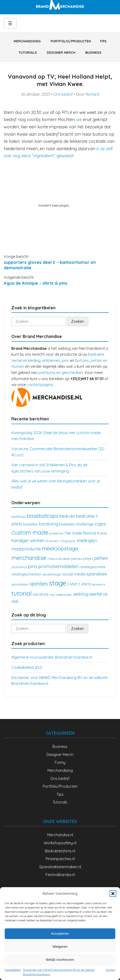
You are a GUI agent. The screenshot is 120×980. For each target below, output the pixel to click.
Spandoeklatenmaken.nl (60, 867)
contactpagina (40, 385)
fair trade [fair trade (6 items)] (74, 533)
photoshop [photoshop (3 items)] (19, 567)
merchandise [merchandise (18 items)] (29, 558)
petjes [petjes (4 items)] (88, 559)
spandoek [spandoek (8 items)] (97, 574)
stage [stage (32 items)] (58, 583)
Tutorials (28, 53)
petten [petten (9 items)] (101, 558)
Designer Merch (61, 53)
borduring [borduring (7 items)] (49, 524)
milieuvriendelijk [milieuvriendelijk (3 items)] (59, 559)
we (79, 119)
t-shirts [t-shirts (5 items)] (85, 584)
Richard (92, 94)
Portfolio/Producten (71, 41)
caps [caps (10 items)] (100, 524)
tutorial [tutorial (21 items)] (21, 593)
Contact (110, 970)
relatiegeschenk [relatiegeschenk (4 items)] (93, 567)
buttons (82, 360)
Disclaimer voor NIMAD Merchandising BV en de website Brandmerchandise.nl (59, 972)
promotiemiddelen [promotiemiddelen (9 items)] (58, 566)
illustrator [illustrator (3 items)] (52, 541)
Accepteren (60, 933)
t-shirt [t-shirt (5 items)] (73, 584)
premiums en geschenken (60, 373)
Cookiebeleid (13, 970)
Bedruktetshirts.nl (60, 851)
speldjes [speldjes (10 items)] (39, 584)
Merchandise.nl (60, 835)
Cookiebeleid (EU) (27, 667)
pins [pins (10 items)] (33, 566)
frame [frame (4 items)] (102, 533)
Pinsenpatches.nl (60, 859)
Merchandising (27, 41)
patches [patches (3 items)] (77, 559)
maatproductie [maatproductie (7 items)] (26, 549)
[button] (113, 894)
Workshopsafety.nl (60, 843)
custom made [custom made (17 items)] (30, 532)
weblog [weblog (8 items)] (81, 594)
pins (65, 360)
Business (93, 53)
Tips (103, 41)
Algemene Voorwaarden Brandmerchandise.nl (52, 657)
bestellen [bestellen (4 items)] (30, 524)
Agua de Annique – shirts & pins (36, 283)
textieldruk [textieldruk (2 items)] (99, 584)
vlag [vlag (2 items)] (52, 595)
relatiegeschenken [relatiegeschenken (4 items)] (26, 574)
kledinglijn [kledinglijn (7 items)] (87, 541)
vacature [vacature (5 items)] (41, 594)
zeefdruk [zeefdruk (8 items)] (98, 594)
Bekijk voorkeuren (60, 960)
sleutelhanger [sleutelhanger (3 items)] (52, 574)
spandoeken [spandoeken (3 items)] (20, 584)
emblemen (51, 360)
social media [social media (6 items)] (74, 574)
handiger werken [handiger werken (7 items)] (28, 541)
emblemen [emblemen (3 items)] (57, 533)
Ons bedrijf (63, 94)
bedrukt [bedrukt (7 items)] (67, 516)
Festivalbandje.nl (60, 875)
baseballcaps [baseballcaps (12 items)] (43, 516)
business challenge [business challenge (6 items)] (77, 524)
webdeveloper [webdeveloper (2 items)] (64, 595)
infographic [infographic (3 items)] (68, 541)
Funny (60, 762)
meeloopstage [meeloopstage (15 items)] (60, 548)
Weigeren (60, 946)
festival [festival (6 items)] (90, 533)
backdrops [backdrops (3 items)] (19, 517)
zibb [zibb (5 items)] (15, 601)
